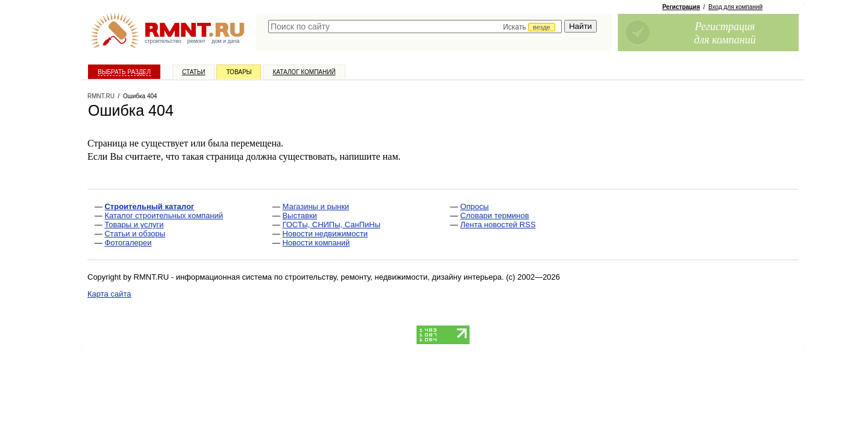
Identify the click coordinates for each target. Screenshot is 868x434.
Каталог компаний (304, 72)
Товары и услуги (134, 225)
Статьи (193, 72)
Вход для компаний (735, 7)
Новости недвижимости (325, 234)
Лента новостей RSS (498, 225)
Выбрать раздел (124, 72)
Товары (239, 72)
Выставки (299, 215)
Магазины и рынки (316, 206)
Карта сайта (109, 294)
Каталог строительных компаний (164, 215)
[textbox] (415, 27)
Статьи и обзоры (135, 234)
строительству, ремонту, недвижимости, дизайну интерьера (394, 277)
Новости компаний (316, 243)
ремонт (197, 41)
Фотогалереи (128, 243)
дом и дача (225, 41)
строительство (163, 41)
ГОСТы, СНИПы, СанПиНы (331, 225)
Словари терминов (494, 215)
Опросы (474, 206)
